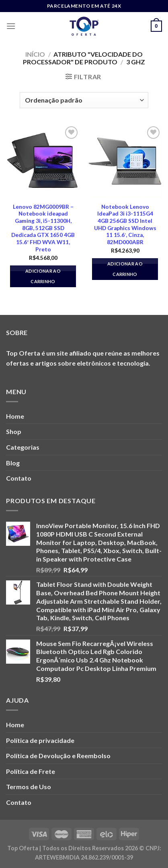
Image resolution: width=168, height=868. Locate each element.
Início (35, 54)
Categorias (23, 447)
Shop (14, 431)
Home (15, 416)
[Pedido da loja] (84, 100)
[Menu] (11, 26)
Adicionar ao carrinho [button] (43, 276)
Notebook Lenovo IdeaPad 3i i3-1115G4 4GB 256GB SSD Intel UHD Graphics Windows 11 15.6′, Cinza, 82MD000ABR (125, 224)
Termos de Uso (29, 787)
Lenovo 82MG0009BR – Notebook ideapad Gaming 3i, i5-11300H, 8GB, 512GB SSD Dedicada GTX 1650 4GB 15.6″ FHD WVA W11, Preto (43, 228)
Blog (13, 463)
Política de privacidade (40, 740)
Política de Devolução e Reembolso (58, 756)
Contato (19, 478)
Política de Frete (31, 771)
